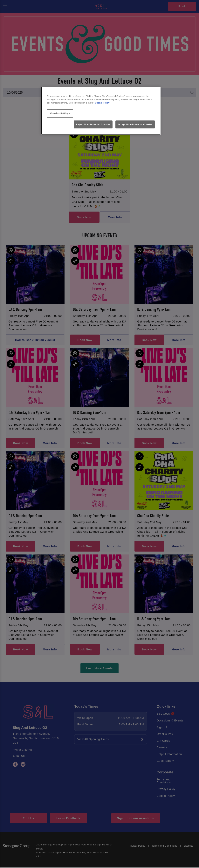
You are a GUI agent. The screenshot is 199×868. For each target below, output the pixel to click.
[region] (101, 111)
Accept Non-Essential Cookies (135, 124)
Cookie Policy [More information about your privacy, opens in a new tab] (102, 103)
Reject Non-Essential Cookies (93, 124)
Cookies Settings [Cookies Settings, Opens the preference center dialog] (60, 113)
